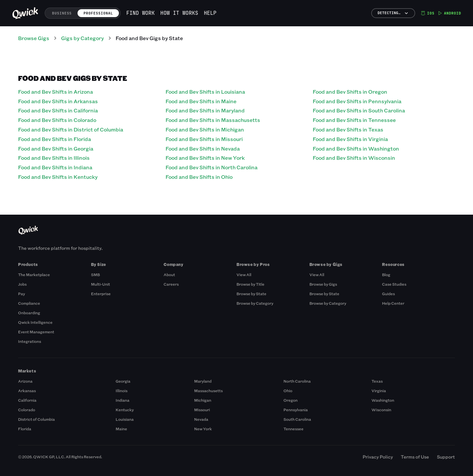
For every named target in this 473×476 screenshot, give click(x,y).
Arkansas (27, 391)
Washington (383, 400)
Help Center (393, 303)
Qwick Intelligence (35, 322)
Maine (121, 429)
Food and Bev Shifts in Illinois (54, 158)
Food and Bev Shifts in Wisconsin (354, 158)
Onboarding (29, 313)
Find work (140, 13)
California (27, 400)
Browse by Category (255, 303)
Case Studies (394, 284)
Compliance (29, 303)
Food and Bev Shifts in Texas (348, 129)
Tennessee (293, 429)
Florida (25, 429)
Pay (22, 294)
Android (450, 13)
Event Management (36, 332)
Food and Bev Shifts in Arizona (56, 92)
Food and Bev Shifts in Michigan (205, 129)
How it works (179, 13)
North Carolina (297, 381)
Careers (171, 284)
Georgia (123, 381)
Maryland (203, 381)
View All (244, 274)
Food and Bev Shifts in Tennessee (354, 120)
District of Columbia (36, 419)
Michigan (203, 400)
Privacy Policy (378, 457)
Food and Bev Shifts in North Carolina (212, 167)
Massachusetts (208, 391)
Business (62, 13)
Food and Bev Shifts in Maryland (205, 110)
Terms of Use (415, 457)
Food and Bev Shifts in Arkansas (58, 101)
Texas (377, 381)
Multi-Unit (101, 284)
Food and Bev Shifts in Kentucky (58, 177)
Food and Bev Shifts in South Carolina (359, 110)
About (169, 274)
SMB (95, 274)
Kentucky (125, 410)
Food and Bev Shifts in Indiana (55, 167)
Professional (98, 13)
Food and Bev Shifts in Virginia (350, 139)
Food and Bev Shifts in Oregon (350, 92)
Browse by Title (250, 284)
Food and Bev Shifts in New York (205, 158)
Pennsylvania (296, 410)
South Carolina (297, 419)
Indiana (123, 400)
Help (210, 13)
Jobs (22, 284)
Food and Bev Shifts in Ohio (199, 177)
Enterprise (101, 294)
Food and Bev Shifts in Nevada (203, 148)
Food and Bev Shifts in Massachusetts (213, 120)
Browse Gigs (34, 38)
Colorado (27, 410)
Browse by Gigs (323, 284)
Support (446, 457)
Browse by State (251, 294)
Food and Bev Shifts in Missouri (204, 139)
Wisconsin (381, 410)
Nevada (201, 419)
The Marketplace (34, 274)
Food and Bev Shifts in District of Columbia (71, 129)
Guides (388, 294)
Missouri (202, 410)
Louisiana (125, 419)
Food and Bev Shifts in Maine (201, 101)
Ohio (288, 391)
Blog (386, 274)
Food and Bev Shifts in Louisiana (205, 92)
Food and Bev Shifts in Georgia (56, 148)
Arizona (25, 381)
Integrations (30, 341)
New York (203, 429)
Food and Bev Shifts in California (58, 110)
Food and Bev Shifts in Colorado (57, 120)
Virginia (379, 391)
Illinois (122, 391)
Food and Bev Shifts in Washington (356, 148)
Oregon (291, 400)
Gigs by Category (82, 38)
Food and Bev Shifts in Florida (55, 139)
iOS (428, 13)
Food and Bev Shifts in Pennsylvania (357, 101)
